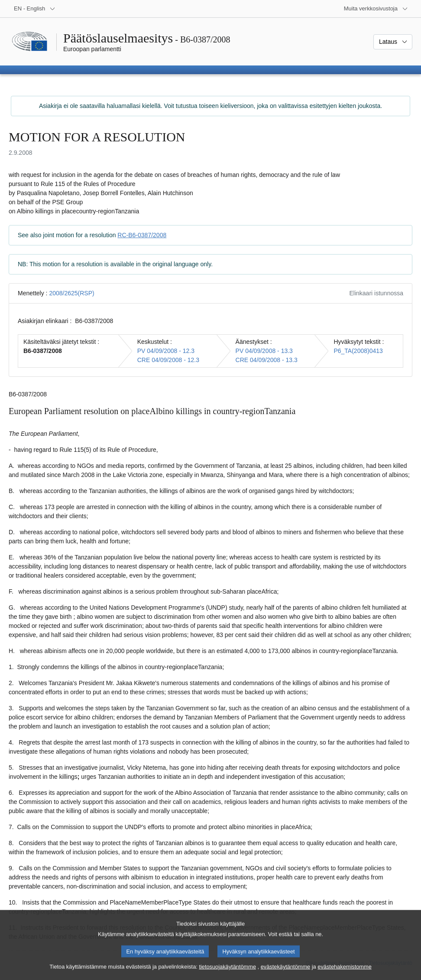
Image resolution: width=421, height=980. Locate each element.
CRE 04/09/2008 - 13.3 (267, 360)
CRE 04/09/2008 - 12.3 (168, 360)
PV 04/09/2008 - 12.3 (166, 351)
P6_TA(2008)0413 (358, 351)
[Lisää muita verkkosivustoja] (376, 9)
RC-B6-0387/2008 (142, 235)
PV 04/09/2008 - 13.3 (264, 351)
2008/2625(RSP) (71, 293)
